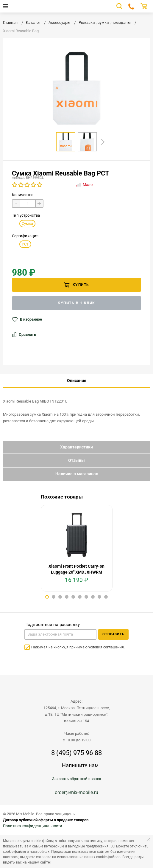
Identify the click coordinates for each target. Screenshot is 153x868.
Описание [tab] (77, 381)
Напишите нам (80, 765)
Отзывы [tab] (76, 460)
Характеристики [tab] (76, 447)
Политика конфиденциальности (33, 826)
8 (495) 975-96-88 (76, 753)
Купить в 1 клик (76, 303)
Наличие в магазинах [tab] (77, 474)
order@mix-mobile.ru (76, 792)
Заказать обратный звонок (77, 779)
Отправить (113, 634)
